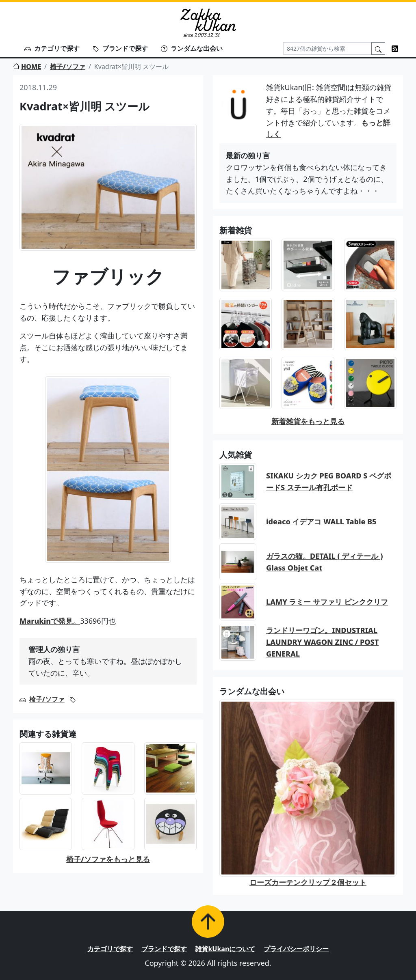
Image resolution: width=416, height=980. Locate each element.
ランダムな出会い (192, 48)
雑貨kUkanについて (225, 949)
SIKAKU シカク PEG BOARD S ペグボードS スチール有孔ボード (329, 481)
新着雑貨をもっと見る (308, 421)
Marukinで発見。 (50, 621)
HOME (27, 67)
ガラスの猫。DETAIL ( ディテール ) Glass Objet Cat (324, 562)
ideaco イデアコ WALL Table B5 (321, 521)
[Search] (327, 48)
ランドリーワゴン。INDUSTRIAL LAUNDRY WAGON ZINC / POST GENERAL (322, 642)
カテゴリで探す (52, 48)
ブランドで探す (120, 48)
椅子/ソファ (68, 67)
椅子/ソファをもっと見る (108, 859)
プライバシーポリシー (296, 949)
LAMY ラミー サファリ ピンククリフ (327, 602)
